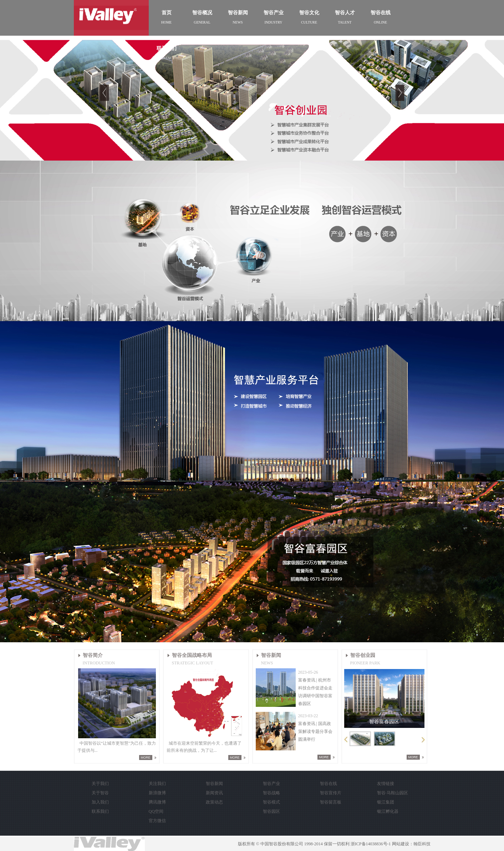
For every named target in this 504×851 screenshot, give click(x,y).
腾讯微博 (157, 802)
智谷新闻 (214, 784)
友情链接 (386, 784)
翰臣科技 (422, 844)
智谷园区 (271, 811)
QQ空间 (156, 811)
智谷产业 (271, 784)
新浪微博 (157, 793)
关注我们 (157, 784)
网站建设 (401, 844)
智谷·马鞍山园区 (393, 793)
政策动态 (214, 802)
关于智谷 (100, 793)
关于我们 (100, 784)
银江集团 (386, 802)
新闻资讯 (214, 793)
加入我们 (100, 802)
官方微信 (157, 821)
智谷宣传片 (331, 793)
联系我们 (100, 811)
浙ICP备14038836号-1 (371, 844)
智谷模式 (271, 802)
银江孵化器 (388, 811)
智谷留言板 (331, 802)
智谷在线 (329, 784)
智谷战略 (271, 793)
